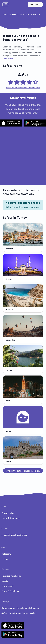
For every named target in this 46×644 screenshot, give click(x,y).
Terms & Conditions (10, 518)
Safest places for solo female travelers (19, 613)
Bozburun (36, 15)
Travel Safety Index (10, 591)
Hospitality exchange (11, 576)
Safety (13, 15)
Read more (8, 59)
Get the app (35, 4)
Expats (5, 581)
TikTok (5, 559)
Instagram (6, 554)
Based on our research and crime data (23, 88)
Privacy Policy (8, 513)
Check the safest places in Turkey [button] (23, 471)
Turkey (27, 15)
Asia (20, 15)
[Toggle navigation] (6, 4)
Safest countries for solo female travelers (20, 608)
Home (5, 15)
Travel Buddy (8, 586)
